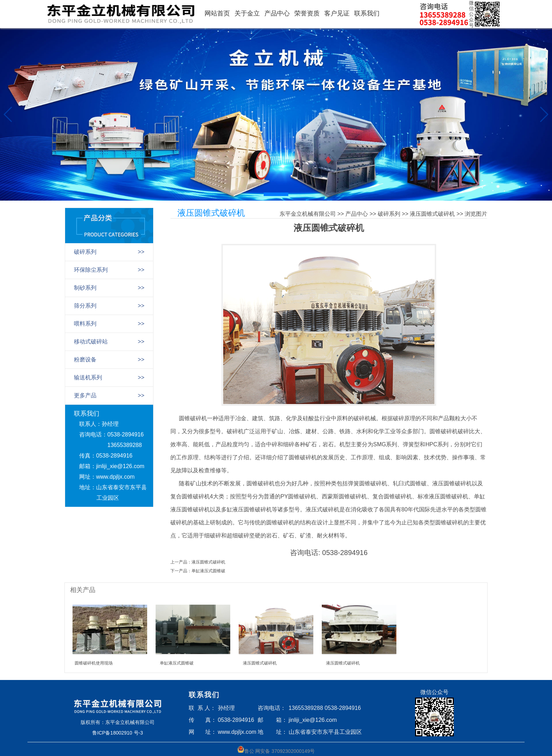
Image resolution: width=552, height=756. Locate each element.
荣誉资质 (307, 13)
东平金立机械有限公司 (308, 214)
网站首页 (217, 13)
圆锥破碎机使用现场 (94, 663)
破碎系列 (389, 214)
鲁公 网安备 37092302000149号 (276, 750)
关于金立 (247, 13)
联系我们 (367, 13)
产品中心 (277, 13)
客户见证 (337, 13)
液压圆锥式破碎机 (432, 214)
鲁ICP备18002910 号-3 (118, 733)
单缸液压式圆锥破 (208, 571)
